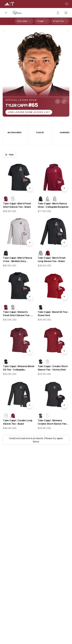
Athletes (60, 21)
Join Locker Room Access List (29, 112)
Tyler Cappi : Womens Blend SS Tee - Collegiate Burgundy (19, 368)
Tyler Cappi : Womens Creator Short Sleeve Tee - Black (53, 422)
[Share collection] (58, 101)
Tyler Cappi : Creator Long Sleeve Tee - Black (18, 422)
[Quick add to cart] (30, 188)
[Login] (58, 13)
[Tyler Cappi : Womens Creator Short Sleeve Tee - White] (47, 416)
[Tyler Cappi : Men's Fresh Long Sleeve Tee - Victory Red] (47, 253)
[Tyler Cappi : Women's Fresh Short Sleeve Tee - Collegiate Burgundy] (6, 307)
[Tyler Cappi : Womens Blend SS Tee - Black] (6, 362)
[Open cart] (66, 13)
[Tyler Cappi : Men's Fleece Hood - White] (47, 199)
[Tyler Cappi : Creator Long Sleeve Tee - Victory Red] (13, 416)
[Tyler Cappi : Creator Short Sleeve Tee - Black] (40, 362)
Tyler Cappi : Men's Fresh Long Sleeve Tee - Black (52, 260)
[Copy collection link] (64, 101)
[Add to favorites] (67, 4)
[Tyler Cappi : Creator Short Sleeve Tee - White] (47, 362)
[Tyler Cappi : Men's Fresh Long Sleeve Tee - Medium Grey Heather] (40, 253)
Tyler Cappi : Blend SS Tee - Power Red (53, 314)
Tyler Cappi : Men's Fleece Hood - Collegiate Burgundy (53, 205)
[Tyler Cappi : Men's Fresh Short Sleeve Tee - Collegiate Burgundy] (6, 199)
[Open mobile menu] (6, 13)
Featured (24, 21)
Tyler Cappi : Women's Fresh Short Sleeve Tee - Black (17, 314)
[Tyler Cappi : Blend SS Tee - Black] (40, 307)
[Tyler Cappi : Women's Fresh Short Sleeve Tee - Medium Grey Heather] (13, 307)
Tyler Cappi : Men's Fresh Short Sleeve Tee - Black (17, 205)
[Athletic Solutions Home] (17, 13)
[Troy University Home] (9, 4)
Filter (9, 155)
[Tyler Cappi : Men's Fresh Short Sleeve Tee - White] (13, 199)
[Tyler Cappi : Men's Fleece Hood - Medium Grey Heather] (55, 199)
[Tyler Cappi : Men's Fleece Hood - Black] (40, 199)
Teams (42, 21)
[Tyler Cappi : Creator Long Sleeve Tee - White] (6, 416)
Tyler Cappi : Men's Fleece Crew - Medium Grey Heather (18, 260)
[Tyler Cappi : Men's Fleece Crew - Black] (6, 253)
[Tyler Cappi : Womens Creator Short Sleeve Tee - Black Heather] (40, 416)
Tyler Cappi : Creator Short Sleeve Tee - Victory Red (53, 368)
